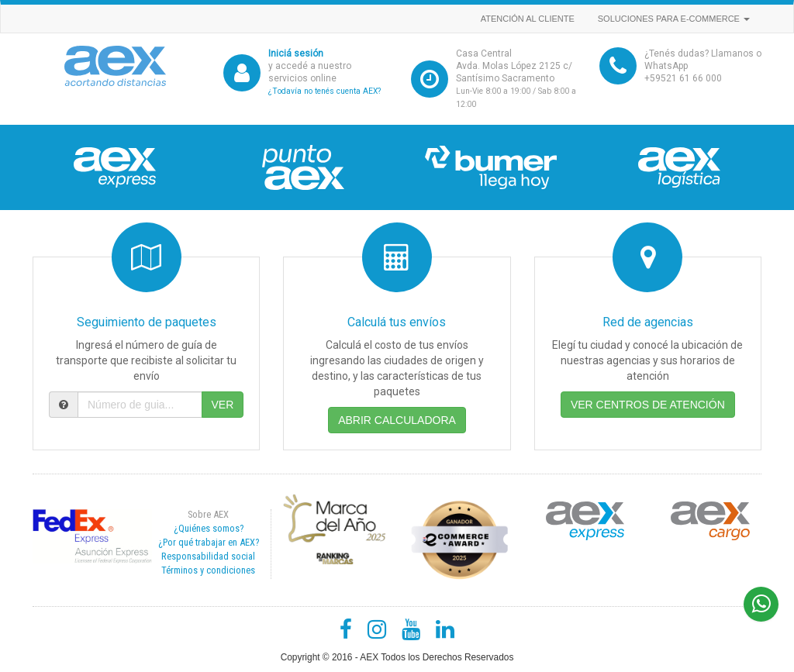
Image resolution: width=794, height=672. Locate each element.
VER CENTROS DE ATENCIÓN (648, 405)
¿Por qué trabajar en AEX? (209, 542)
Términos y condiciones (208, 570)
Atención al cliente (528, 19)
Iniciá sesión (296, 53)
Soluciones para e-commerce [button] (674, 19)
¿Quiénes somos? (209, 528)
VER (223, 405)
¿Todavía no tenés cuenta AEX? (325, 91)
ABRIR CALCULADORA (397, 420)
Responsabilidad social (208, 556)
